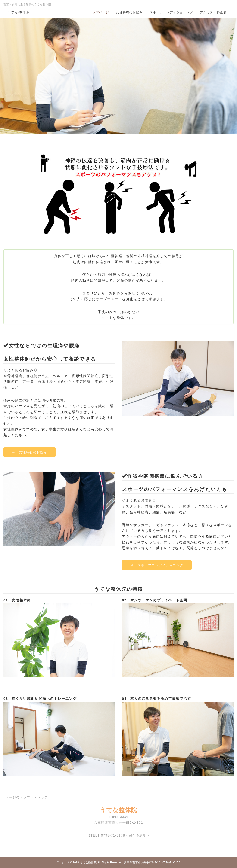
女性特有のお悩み (129, 12)
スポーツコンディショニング (171, 12)
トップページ (99, 12)
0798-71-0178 (113, 835)
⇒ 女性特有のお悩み (30, 452)
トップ (43, 797)
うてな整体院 (18, 12)
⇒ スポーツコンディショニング (157, 565)
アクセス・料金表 (213, 12)
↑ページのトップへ (19, 797)
